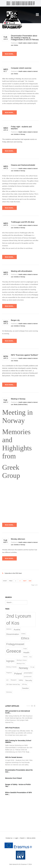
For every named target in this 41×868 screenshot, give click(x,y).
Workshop (9, 692)
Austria (17, 630)
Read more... (9, 54)
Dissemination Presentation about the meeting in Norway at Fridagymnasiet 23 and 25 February (25, 38)
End (30, 581)
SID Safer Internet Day (13, 684)
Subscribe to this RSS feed (20, 571)
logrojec (10, 661)
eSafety (23, 634)
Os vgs (32, 667)
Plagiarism (9, 673)
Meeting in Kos (21, 663)
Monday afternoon (18, 539)
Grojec (25, 649)
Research (14, 680)
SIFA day (24, 684)
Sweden (25, 688)
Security (29, 680)
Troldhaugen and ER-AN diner (23, 222)
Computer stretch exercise (21, 68)
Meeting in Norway (18, 399)
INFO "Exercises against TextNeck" (25, 355)
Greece (14, 651)
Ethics (25, 638)
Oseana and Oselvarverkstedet (23, 165)
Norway (24, 668)
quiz (7, 680)
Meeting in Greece (22, 660)
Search (22, 838)
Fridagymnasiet (15, 644)
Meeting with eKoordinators (22, 271)
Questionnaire (28, 676)
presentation (28, 673)
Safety (21, 680)
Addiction (9, 629)
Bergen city (15, 320)
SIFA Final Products (12, 728)
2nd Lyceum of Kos (19, 620)
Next (25, 581)
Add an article (31, 838)
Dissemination (13, 634)
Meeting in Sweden (12, 667)
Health (26, 652)
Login (16, 838)
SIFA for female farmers (14, 757)
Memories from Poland (14, 778)
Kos (31, 657)
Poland (18, 674)
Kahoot (25, 657)
